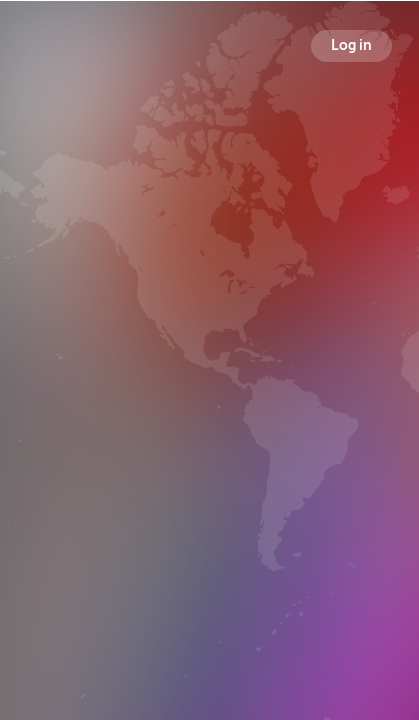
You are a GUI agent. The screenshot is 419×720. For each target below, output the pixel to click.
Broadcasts (99, 404)
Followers (213, 404)
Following (324, 404)
